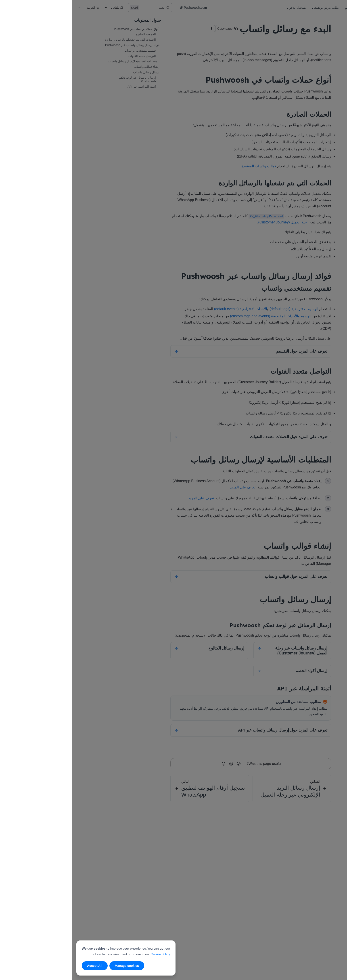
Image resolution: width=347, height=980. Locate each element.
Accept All (23, 966)
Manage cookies (55, 966)
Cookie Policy (89, 954)
